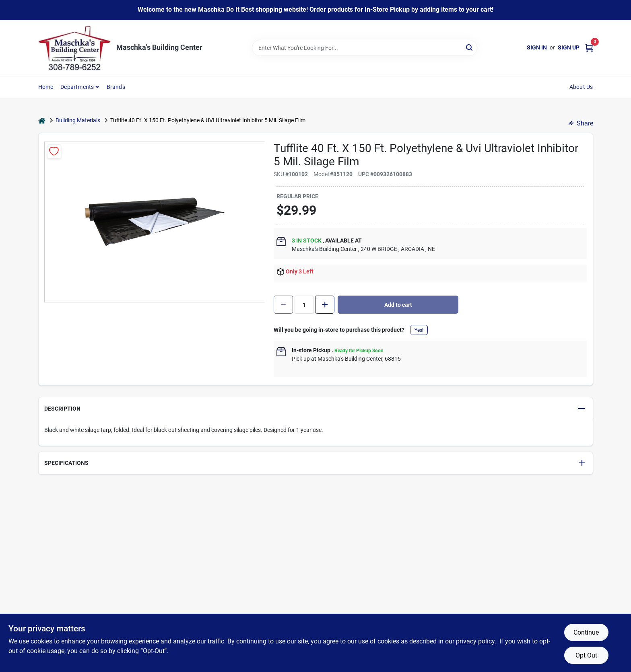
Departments (77, 87)
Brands (116, 87)
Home (46, 87)
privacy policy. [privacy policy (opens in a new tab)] (476, 641)
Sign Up (569, 47)
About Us (581, 87)
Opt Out (586, 655)
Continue (586, 632)
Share (581, 123)
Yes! (419, 330)
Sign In (537, 47)
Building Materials (78, 120)
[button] (316, 409)
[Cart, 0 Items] (589, 48)
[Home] (42, 120)
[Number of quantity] (304, 305)
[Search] (470, 47)
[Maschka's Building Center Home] (74, 48)
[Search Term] (365, 48)
